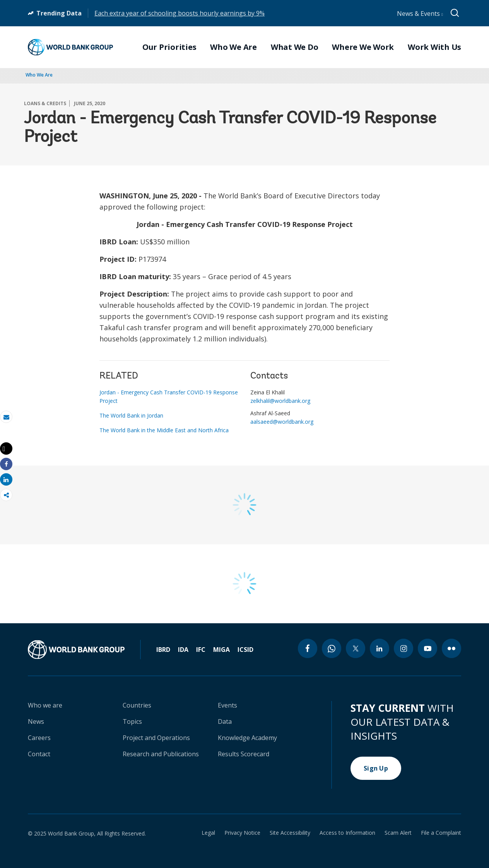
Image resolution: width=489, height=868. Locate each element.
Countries (137, 705)
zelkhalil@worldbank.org (280, 401)
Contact (39, 754)
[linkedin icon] (380, 648)
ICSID (245, 650)
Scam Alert (398, 833)
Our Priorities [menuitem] (169, 47)
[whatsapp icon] (332, 648)
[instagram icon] (404, 648)
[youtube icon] (427, 648)
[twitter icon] (356, 648)
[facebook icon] (308, 648)
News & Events (420, 14)
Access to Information (347, 833)
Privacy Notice (242, 833)
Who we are (45, 705)
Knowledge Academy (247, 738)
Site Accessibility (290, 833)
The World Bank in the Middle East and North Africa (164, 430)
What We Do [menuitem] (295, 47)
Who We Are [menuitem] (233, 47)
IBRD (163, 650)
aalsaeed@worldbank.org (282, 422)
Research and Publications (161, 754)
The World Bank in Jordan (131, 415)
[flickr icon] (451, 648)
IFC (201, 650)
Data (225, 721)
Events (227, 705)
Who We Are (39, 75)
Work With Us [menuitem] (434, 47)
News (36, 721)
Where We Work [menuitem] (363, 47)
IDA (183, 650)
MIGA (221, 650)
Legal (208, 833)
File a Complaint (441, 833)
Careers (39, 738)
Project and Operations (156, 738)
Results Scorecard (244, 754)
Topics (132, 721)
